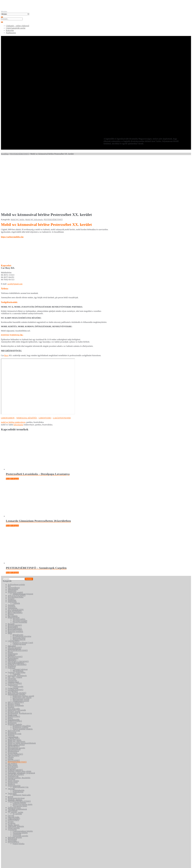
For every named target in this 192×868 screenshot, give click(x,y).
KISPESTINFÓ (14, 665)
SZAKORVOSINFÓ (16, 723)
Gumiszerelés (18, 636)
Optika (10, 708)
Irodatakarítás (18, 741)
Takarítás (11, 738)
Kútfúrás (11, 684)
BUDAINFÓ (13, 576)
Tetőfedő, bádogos (15, 749)
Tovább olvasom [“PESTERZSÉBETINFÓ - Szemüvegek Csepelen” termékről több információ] (12, 522)
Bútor (10, 582)
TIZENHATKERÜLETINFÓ (19, 750)
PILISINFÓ (12, 713)
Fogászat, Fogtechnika (17, 621)
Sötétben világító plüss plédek (19, 720)
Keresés (9, 857)
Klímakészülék (14, 668)
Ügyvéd (11, 764)
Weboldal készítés (15, 786)
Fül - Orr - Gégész (15, 626)
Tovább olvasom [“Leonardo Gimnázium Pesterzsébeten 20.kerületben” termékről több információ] (12, 475)
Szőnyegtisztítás (14, 735)
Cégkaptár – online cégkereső (18, 26)
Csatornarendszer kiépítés (23, 780)
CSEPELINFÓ (14, 590)
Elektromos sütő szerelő (22, 646)
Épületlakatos (13, 607)
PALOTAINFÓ (14, 709)
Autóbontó (12, 549)
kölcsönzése (18, 374)
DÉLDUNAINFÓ (15, 596)
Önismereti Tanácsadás (22, 744)
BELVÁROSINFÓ (15, 562)
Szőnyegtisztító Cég (20, 736)
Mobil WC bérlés (18, 168)
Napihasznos (11, 33)
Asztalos (11, 548)
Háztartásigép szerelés (16, 643)
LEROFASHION (8, 367)
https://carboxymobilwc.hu (12, 186)
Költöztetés (12, 672)
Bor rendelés (13, 565)
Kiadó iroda (12, 664)
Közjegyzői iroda (15, 683)
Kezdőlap (5, 154)
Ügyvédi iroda (13, 766)
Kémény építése (14, 661)
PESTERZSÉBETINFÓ (19, 154)
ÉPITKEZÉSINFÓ (15, 606)
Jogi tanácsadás (14, 658)
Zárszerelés (12, 789)
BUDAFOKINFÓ (15, 574)
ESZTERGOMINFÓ (16, 612)
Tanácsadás (12, 742)
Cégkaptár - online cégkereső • (28, 852)
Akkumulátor (13, 538)
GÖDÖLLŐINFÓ (15, 632)
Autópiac (11, 554)
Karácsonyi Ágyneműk (17, 659)
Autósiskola (12, 557)
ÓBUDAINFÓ (13, 705)
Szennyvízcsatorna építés (22, 753)
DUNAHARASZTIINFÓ (18, 599)
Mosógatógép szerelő (21, 648)
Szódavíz (11, 733)
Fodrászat (12, 617)
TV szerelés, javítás (15, 761)
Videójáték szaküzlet (16, 775)
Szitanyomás (13, 731)
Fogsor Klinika (18, 793)
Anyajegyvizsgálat (20, 570)
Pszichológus (13, 716)
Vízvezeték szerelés (20, 785)
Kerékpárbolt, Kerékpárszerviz (20, 662)
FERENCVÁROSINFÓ (17, 613)
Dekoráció (12, 595)
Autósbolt (12, 555)
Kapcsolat (10, 30)
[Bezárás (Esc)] (9, 864)
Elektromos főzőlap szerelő (23, 645)
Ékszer (10, 601)
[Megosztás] (7, 864)
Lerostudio (53, 852)
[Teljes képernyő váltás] (4, 864)
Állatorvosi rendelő (15, 541)
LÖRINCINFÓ (14, 687)
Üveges (11, 771)
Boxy (6, 304)
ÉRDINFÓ (12, 609)
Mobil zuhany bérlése (16, 694)
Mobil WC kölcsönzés (34, 168)
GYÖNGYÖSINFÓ (15, 639)
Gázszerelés (12, 629)
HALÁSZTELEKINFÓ (17, 642)
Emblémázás (13, 603)
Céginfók (16, 552)
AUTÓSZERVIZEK (16, 559)
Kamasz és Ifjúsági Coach (23, 591)
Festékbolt (12, 615)
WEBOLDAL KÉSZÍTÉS (27, 367)
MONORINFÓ (14, 695)
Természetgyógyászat (16, 747)
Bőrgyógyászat (14, 566)
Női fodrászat (18, 620)
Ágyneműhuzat (14, 537)
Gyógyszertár (13, 637)
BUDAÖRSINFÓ (15, 577)
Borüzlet (11, 573)
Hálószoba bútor (19, 587)
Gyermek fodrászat (20, 618)
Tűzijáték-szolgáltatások (17, 758)
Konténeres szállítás (20, 676)
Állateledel (12, 540)
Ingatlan (11, 656)
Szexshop (11, 728)
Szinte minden (13, 730)
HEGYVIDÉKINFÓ (16, 651)
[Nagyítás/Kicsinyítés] (2, 864)
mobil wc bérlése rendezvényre (13, 371)
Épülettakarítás (18, 739)
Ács (9, 535)
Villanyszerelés (14, 777)
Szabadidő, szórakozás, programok (21, 722)
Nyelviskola (12, 701)
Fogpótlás (16, 623)
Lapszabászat (13, 686)
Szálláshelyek (13, 725)
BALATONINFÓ (15, 560)
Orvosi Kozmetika (20, 571)
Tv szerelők (17, 763)
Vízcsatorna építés (20, 755)
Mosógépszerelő (14, 698)
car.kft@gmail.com (15, 233)
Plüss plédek (13, 714)
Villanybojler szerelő (21, 650)
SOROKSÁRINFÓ (15, 719)
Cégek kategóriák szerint (16, 28)
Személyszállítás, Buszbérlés (19, 727)
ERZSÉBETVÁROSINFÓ (18, 610)
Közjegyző (12, 681)
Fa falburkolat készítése (22, 585)
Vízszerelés (12, 778)
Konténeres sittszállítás (22, 675)
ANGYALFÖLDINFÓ (17, 544)
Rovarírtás (12, 717)
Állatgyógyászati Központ (23, 543)
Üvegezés (12, 772)
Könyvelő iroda (14, 680)
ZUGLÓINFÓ (13, 791)
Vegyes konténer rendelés (23, 678)
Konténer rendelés (15, 673)
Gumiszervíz (13, 634)
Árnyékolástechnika (16, 546)
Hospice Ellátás (14, 653)
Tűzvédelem (13, 760)
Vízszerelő (17, 783)
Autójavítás (12, 551)
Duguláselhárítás (14, 598)
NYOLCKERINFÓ (15, 703)
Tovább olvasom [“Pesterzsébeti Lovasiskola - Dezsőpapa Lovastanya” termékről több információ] (12, 428)
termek (10, 745)
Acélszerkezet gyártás (16, 533)
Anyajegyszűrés (19, 568)
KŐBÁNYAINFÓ (15, 670)
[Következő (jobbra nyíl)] (4, 867)
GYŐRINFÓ (13, 640)
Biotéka (11, 563)
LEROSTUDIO (45, 367)
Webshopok (12, 788)
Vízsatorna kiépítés (20, 782)
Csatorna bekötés (19, 752)
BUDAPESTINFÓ (15, 579)
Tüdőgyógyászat (14, 756)
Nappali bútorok (19, 588)
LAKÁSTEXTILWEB (62, 367)
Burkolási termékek (15, 581)
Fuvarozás (12, 628)
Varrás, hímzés (13, 774)
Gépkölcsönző (13, 631)
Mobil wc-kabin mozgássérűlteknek (22, 692)
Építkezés (12, 604)
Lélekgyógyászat (19, 593)
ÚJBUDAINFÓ (14, 768)
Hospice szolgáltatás (16, 654)
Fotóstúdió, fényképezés (17, 625)
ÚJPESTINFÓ (13, 769)
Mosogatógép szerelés (16, 697)
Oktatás (11, 706)
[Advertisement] (96, 114)
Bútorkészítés (18, 584)
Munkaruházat (13, 700)
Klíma (10, 667)
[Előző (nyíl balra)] (2, 867)
